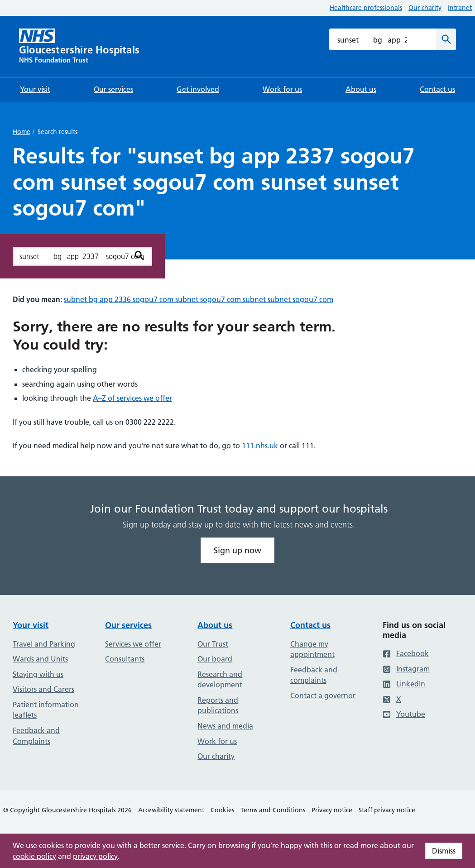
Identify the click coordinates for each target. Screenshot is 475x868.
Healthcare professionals (366, 8)
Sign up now (237, 550)
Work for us (217, 741)
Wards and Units (40, 659)
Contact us (310, 625)
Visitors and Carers (43, 689)
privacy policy (95, 856)
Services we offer (133, 644)
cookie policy (34, 856)
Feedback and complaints (314, 675)
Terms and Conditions (273, 810)
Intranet (460, 8)
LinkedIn (404, 684)
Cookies (222, 810)
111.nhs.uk (260, 446)
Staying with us (38, 674)
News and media (225, 726)
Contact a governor (323, 695)
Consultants (125, 659)
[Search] (446, 39)
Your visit (31, 625)
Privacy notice (332, 810)
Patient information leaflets (46, 710)
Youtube (404, 714)
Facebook (406, 653)
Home (22, 132)
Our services (128, 625)
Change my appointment (312, 649)
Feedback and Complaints (36, 736)
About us (215, 625)
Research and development (220, 680)
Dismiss (444, 851)
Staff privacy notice (387, 810)
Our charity (425, 8)
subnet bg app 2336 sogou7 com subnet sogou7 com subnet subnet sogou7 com (199, 299)
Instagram (406, 669)
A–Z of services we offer (132, 398)
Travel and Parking (44, 644)
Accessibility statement (171, 810)
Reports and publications (218, 705)
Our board (215, 659)
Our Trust (213, 644)
